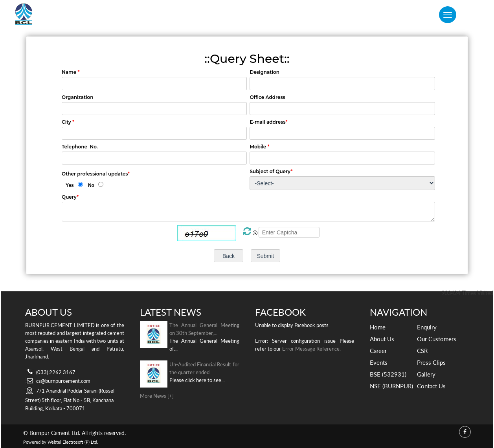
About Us (382, 339)
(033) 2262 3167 (56, 372)
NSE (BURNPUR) (391, 386)
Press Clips (431, 362)
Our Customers (437, 339)
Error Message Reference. (311, 349)
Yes (70, 185)
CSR (422, 351)
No (91, 185)
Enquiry (427, 327)
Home (378, 327)
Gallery (426, 374)
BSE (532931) (388, 374)
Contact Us (431, 386)
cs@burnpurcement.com (63, 381)
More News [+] (157, 396)
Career (378, 351)
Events (379, 362)
